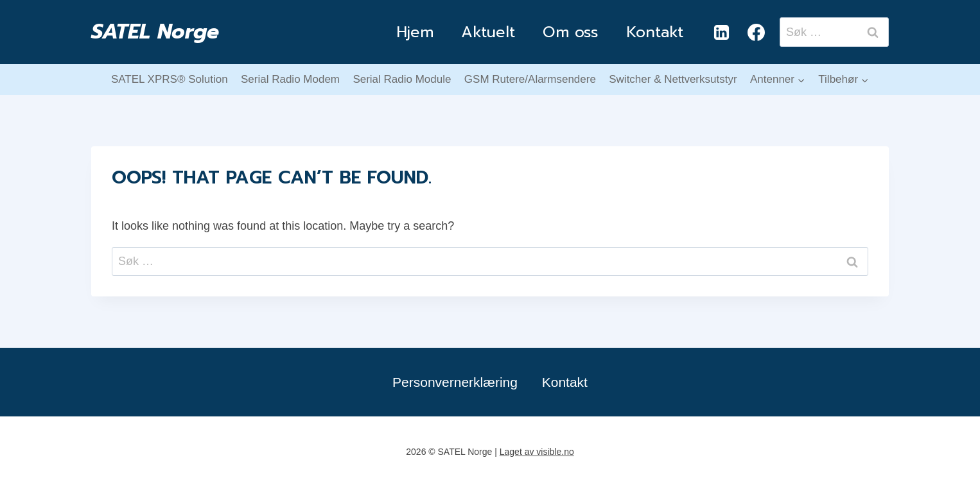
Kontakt (655, 32)
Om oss (571, 32)
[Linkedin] (721, 32)
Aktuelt (488, 32)
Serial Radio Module (402, 79)
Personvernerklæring (455, 382)
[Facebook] (756, 32)
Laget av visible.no (537, 452)
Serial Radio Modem (290, 79)
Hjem (415, 32)
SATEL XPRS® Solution (170, 79)
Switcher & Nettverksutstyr (673, 79)
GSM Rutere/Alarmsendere (530, 79)
